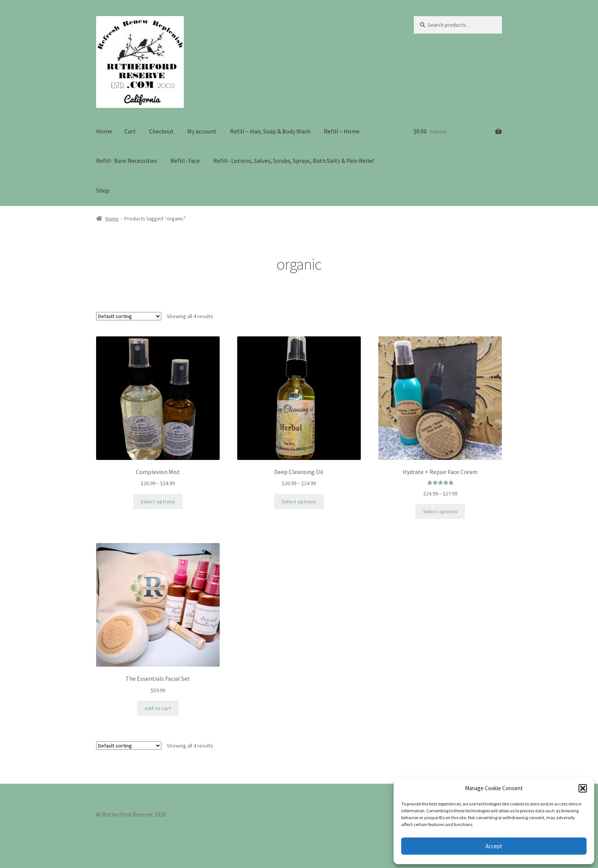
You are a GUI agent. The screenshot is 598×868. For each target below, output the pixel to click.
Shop (103, 190)
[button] (583, 788)
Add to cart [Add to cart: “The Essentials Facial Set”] (158, 708)
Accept (494, 846)
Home (104, 131)
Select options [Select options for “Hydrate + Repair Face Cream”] (440, 511)
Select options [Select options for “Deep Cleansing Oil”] (299, 502)
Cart (130, 131)
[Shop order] (129, 316)
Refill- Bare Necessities (127, 161)
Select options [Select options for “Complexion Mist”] (158, 502)
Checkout (162, 131)
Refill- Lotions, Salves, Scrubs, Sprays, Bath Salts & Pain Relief (294, 161)
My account (202, 131)
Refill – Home (342, 131)
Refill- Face (185, 161)
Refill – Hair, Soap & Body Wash (270, 131)
